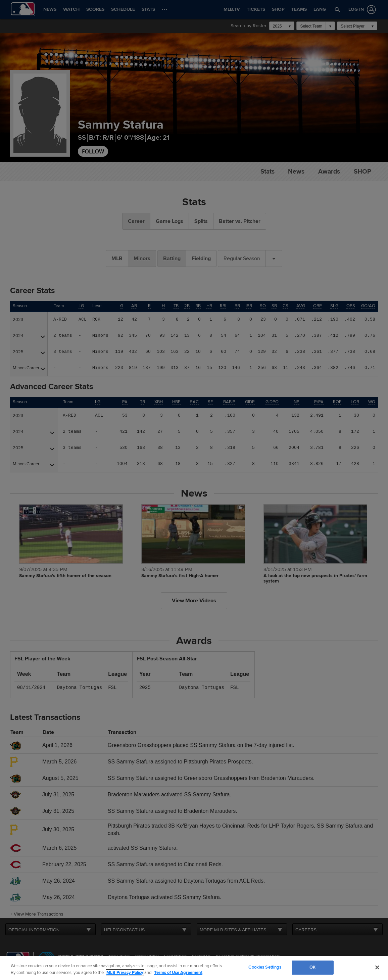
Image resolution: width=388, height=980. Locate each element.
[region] (194, 968)
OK (312, 967)
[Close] (377, 967)
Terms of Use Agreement (178, 973)
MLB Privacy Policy (125, 973)
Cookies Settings (265, 967)
